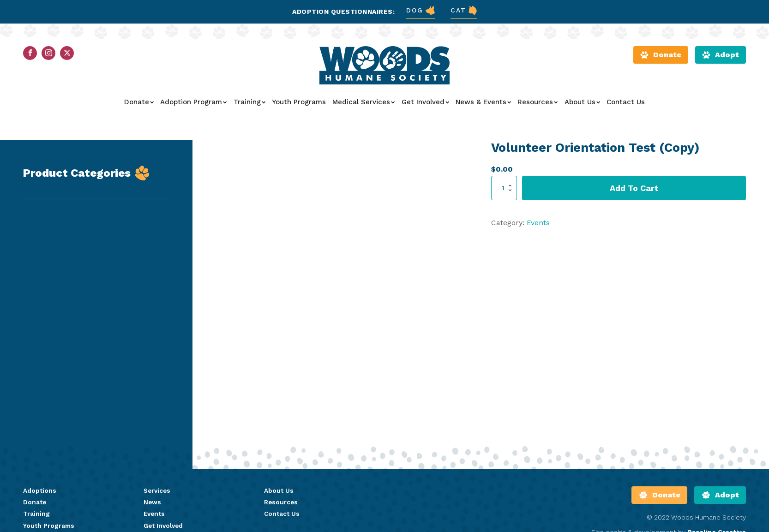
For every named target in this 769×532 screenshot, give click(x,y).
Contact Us (626, 105)
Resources (538, 105)
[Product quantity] (504, 191)
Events (538, 225)
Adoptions (40, 494)
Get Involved (425, 105)
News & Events (483, 105)
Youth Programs (299, 105)
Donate (139, 105)
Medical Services (363, 105)
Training (249, 105)
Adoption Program (193, 105)
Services (158, 494)
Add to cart (634, 190)
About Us (582, 105)
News (153, 505)
